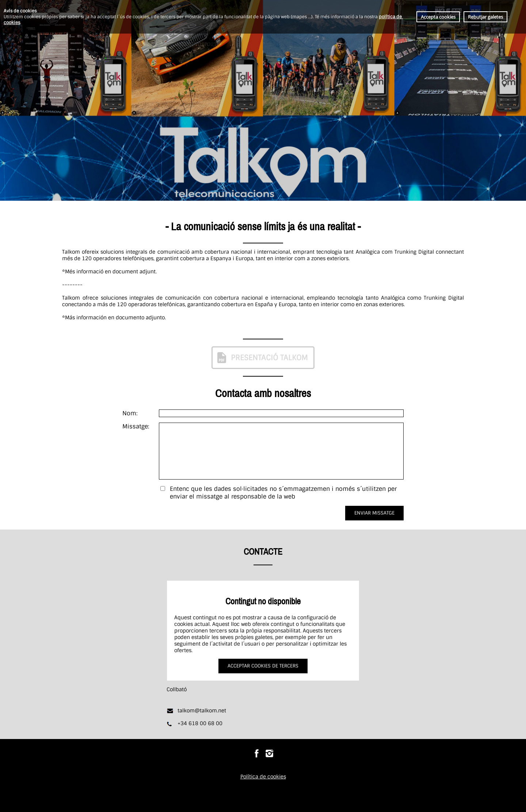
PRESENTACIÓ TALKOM (262, 358)
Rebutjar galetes (485, 17)
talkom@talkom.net (202, 711)
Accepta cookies (438, 17)
